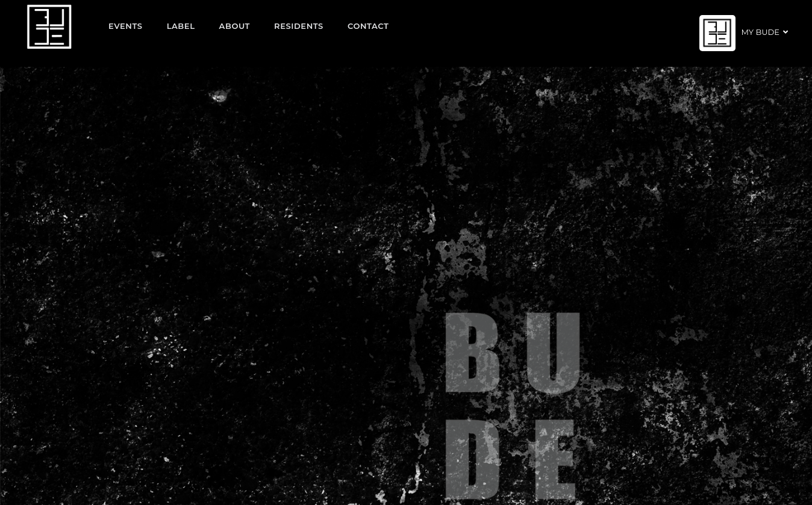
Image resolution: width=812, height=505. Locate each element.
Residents (299, 26)
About (235, 26)
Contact (368, 26)
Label (181, 26)
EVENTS (126, 26)
